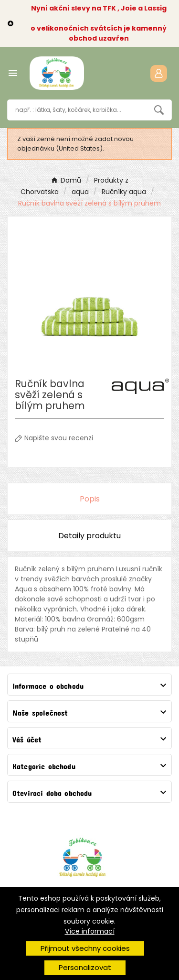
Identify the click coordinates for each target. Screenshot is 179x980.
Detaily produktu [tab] (89, 536)
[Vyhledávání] (77, 110)
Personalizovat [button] (85, 967)
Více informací (90, 931)
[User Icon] (159, 73)
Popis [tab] (90, 499)
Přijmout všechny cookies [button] (85, 948)
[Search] (159, 110)
